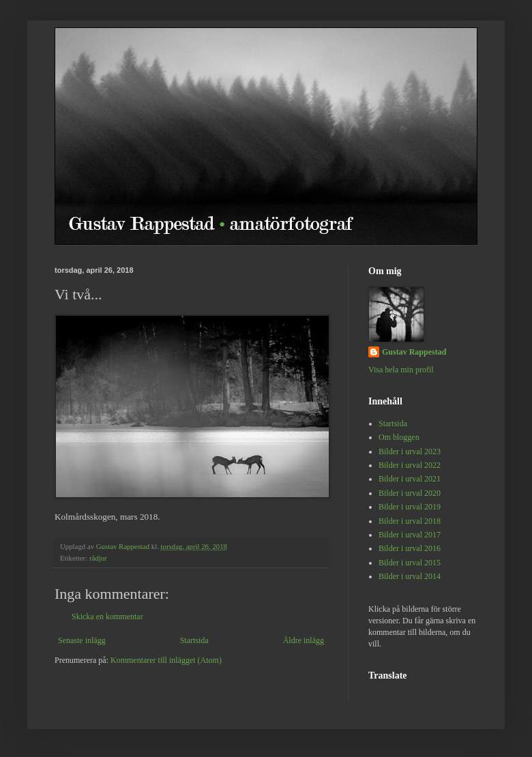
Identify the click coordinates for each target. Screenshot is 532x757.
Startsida (194, 640)
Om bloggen (399, 437)
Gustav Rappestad (414, 352)
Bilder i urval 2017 (410, 535)
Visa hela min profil (401, 370)
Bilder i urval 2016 (410, 548)
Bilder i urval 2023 (410, 451)
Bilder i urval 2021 (410, 479)
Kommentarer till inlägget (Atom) (166, 660)
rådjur (98, 558)
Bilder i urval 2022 (410, 465)
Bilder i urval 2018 (410, 521)
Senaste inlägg (82, 640)
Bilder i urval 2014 (410, 576)
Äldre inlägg (304, 640)
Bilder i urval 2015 (410, 563)
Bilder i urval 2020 (410, 493)
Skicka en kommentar (107, 617)
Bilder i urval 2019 (410, 507)
